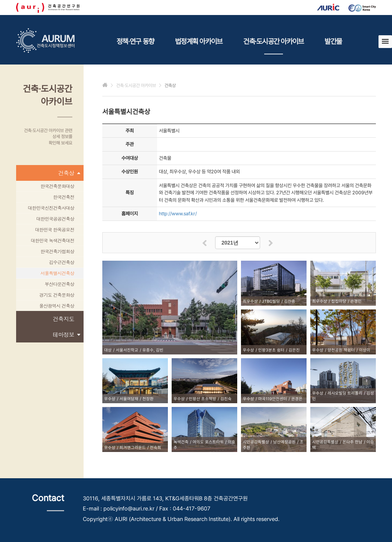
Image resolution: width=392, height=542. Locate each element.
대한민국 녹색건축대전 (52, 240)
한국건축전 (64, 197)
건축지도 (64, 319)
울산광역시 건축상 (57, 306)
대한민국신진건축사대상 (51, 208)
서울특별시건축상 (57, 273)
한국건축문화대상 (57, 186)
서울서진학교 (127, 350)
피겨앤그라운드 (133, 448)
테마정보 (66, 335)
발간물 (333, 41)
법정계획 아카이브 (199, 41)
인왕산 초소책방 (203, 399)
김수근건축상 (62, 262)
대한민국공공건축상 (55, 218)
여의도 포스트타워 (208, 442)
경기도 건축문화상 (57, 295)
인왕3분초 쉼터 (271, 350)
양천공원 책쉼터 (341, 350)
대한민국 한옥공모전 (55, 229)
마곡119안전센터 (273, 399)
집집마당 (339, 301)
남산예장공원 (284, 442)
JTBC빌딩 (271, 301)
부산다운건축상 (59, 284)
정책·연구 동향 (135, 41)
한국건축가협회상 (57, 251)
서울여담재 (129, 399)
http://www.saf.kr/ (178, 214)
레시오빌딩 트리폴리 (345, 393)
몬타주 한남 (352, 442)
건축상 (69, 173)
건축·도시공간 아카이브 (273, 46)
